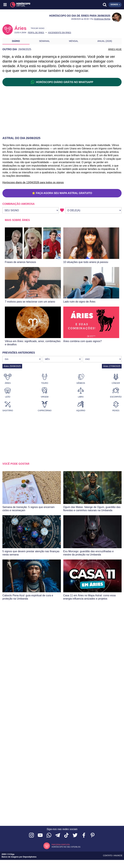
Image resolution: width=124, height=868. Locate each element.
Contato (108, 856)
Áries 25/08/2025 (12, 366)
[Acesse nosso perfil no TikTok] (66, 835)
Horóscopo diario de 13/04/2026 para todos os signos (33, 182)
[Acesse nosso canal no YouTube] (40, 835)
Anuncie (118, 856)
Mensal (74, 41)
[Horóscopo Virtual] (34, 5)
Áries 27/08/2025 (112, 366)
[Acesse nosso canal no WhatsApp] (49, 835)
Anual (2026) (105, 41)
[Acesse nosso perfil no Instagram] (31, 835)
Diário (16, 41)
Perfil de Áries (36, 33)
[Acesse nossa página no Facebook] (84, 835)
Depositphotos (30, 857)
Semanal (44, 41)
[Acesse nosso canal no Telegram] (58, 835)
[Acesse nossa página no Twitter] (75, 835)
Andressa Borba (102, 19)
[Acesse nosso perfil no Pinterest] (93, 835)
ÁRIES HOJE (115, 49)
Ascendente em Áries (60, 33)
